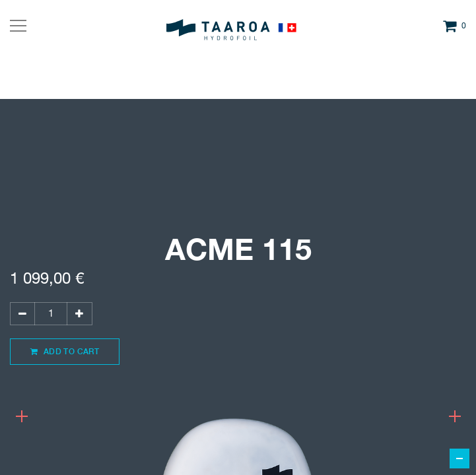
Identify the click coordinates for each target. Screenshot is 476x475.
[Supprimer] (22, 314)
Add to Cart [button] (65, 351)
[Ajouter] (79, 314)
